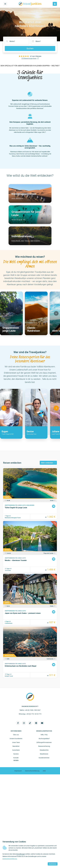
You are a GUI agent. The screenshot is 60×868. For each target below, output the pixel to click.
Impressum (18, 771)
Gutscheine (16, 750)
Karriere (16, 754)
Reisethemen (44, 754)
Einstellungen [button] (21, 854)
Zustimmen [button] (53, 864)
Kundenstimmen (44, 758)
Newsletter (16, 746)
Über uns (16, 735)
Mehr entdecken (48, 463)
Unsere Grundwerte (16, 738)
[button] (4, 313)
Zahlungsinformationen (44, 742)
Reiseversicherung (44, 746)
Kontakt (16, 758)
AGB (44, 771)
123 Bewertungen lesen (30, 58)
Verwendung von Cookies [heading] (14, 842)
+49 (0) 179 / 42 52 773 (34, 714)
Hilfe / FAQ (44, 735)
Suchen (30, 48)
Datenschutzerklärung (32, 771)
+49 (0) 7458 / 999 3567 (33, 710)
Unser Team (16, 742)
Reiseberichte (44, 750)
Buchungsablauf (44, 738)
